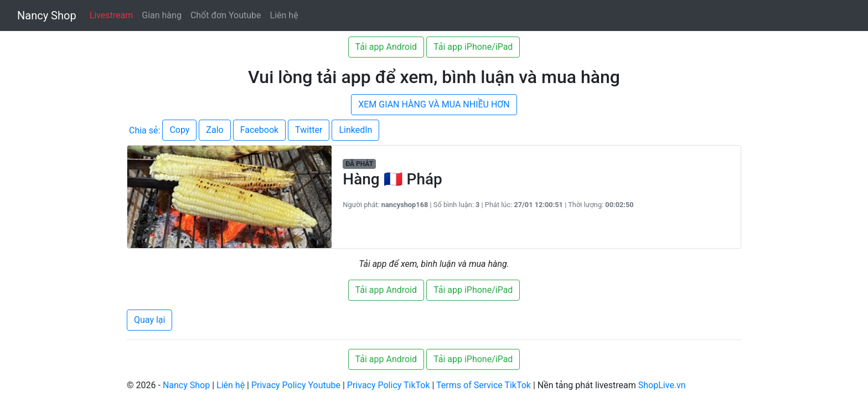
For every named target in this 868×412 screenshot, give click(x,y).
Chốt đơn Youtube (226, 15)
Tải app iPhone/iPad (473, 47)
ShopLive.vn (662, 385)
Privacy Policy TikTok (389, 385)
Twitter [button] (309, 130)
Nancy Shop (47, 16)
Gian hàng (162, 15)
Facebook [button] (259, 130)
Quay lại (149, 320)
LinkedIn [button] (355, 130)
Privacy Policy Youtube (296, 385)
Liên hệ (284, 15)
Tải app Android (386, 47)
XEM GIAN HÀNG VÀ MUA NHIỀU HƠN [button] (434, 104)
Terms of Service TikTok (484, 385)
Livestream (112, 15)
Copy (179, 130)
